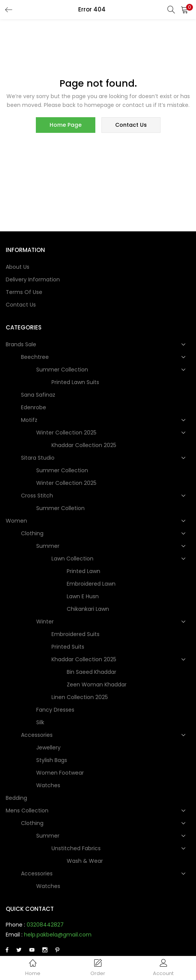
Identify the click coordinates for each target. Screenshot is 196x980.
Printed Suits (68, 647)
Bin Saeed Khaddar (92, 672)
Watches (48, 786)
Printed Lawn (84, 572)
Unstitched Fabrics (77, 849)
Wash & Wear (85, 861)
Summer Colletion (60, 509)
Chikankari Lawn (88, 609)
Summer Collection (63, 370)
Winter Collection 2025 (67, 433)
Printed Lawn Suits (75, 383)
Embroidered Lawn (91, 584)
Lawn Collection (73, 559)
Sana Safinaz (38, 395)
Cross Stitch (38, 496)
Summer (49, 546)
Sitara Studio (39, 458)
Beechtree (36, 357)
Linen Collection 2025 (80, 697)
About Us (18, 267)
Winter (46, 622)
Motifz (30, 420)
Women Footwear (60, 773)
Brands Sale (22, 345)
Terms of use (24, 292)
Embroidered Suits (76, 634)
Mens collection (28, 811)
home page (66, 125)
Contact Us (21, 305)
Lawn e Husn (83, 597)
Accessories (38, 735)
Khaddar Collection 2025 (84, 446)
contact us (131, 125)
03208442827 (45, 925)
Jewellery (48, 748)
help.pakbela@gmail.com (58, 935)
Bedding (16, 798)
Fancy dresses (55, 710)
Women (17, 521)
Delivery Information (33, 280)
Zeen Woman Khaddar (97, 685)
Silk (40, 723)
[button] (185, 10)
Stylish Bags (52, 760)
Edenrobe (34, 408)
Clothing (33, 534)
